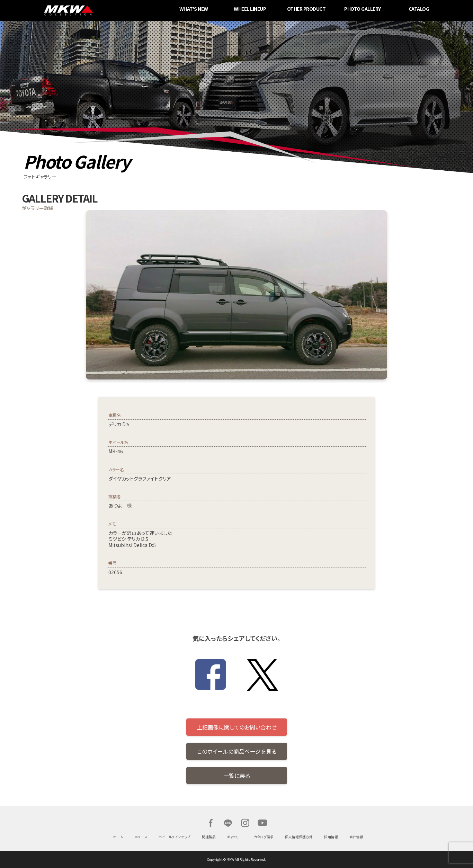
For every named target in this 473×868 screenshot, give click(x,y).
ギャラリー (235, 837)
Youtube (262, 823)
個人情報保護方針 (299, 837)
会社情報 (356, 837)
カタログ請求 (264, 837)
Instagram (245, 823)
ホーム (118, 837)
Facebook (211, 823)
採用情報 (331, 837)
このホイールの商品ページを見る (237, 751)
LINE (228, 823)
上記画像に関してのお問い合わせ (237, 727)
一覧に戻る (237, 776)
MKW (115, 10)
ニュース (141, 837)
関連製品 (209, 837)
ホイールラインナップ (175, 837)
